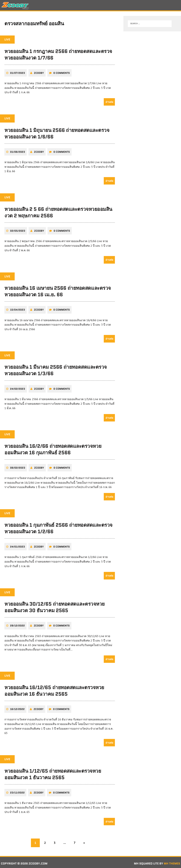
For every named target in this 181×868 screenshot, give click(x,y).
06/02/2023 (18, 466)
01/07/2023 (17, 73)
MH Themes (172, 861)
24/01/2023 (17, 545)
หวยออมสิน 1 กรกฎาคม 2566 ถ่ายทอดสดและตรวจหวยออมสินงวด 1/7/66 (58, 54)
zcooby (39, 73)
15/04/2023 (17, 309)
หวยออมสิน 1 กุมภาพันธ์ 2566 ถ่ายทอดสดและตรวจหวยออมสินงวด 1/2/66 (59, 527)
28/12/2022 (17, 624)
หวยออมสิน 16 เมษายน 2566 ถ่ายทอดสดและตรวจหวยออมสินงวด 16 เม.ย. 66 (58, 290)
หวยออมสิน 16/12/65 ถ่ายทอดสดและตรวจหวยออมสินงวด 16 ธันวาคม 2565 (54, 689)
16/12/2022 (17, 707)
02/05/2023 (18, 230)
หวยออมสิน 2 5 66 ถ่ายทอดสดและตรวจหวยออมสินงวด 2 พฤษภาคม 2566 (58, 212)
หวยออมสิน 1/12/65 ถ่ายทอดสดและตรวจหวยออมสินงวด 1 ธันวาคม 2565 (53, 772)
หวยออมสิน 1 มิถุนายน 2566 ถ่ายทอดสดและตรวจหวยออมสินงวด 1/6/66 (57, 133)
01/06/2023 (17, 151)
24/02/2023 (18, 388)
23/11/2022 (17, 790)
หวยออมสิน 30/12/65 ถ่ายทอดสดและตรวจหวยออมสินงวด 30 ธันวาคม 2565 (55, 605)
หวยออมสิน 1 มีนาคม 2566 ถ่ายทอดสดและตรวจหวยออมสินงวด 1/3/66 (56, 369)
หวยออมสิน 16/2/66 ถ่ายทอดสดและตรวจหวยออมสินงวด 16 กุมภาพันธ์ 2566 (53, 448)
